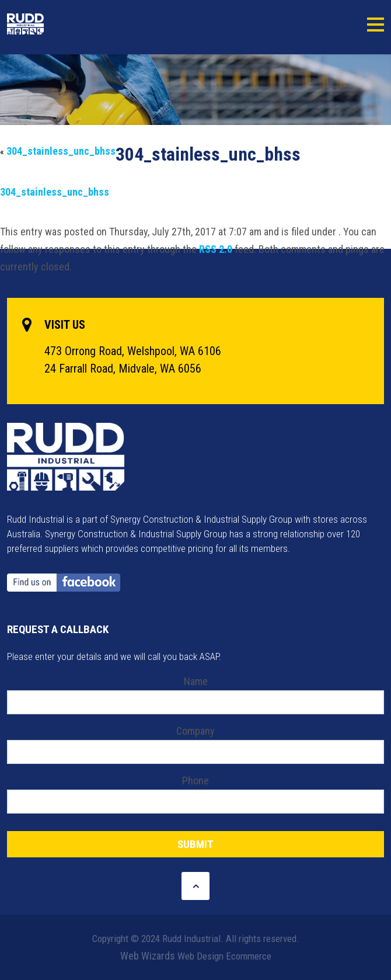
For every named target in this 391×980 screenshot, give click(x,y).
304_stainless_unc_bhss (61, 151)
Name (196, 681)
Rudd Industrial (53, 24)
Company (195, 731)
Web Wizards (148, 956)
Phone (195, 781)
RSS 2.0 (216, 249)
